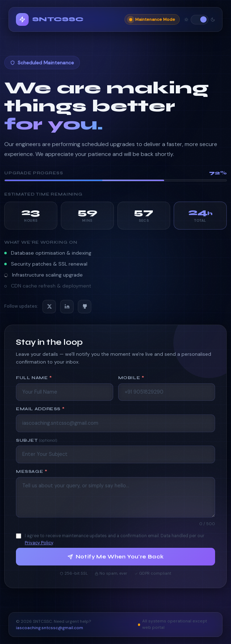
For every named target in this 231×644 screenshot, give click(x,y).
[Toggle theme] (200, 20)
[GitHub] (85, 307)
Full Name (34, 378)
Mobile (131, 378)
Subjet (37, 440)
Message (32, 471)
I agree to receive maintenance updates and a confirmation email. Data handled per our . (115, 539)
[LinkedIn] (67, 307)
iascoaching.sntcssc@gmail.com (50, 629)
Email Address (40, 409)
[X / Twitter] (49, 307)
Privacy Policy (39, 543)
